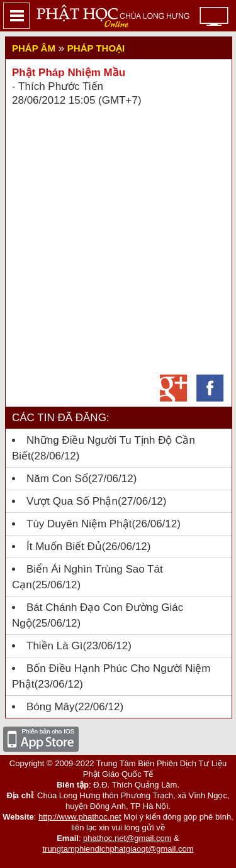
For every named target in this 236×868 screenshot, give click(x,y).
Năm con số (57, 479)
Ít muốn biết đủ (64, 547)
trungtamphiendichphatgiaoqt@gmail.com (118, 849)
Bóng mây (51, 707)
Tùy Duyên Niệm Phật (79, 524)
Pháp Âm (34, 48)
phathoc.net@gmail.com (127, 838)
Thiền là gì (54, 646)
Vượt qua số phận (72, 501)
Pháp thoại (96, 48)
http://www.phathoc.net (80, 817)
